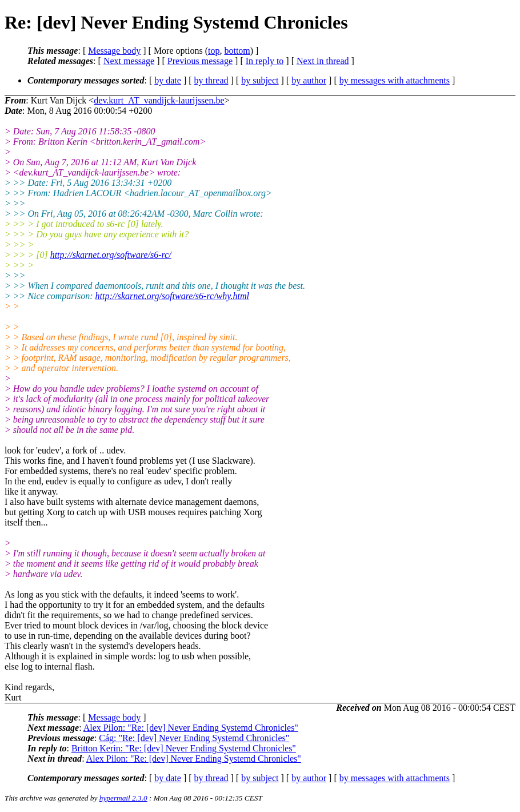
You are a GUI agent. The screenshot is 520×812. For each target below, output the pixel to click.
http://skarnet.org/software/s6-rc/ (111, 255)
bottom (237, 51)
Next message (129, 61)
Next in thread (323, 61)
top (214, 51)
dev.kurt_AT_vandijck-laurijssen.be (159, 100)
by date (168, 80)
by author (309, 80)
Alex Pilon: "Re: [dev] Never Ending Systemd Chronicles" (191, 728)
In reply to (265, 61)
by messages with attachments (395, 80)
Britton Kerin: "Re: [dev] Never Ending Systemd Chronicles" (184, 748)
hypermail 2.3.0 (123, 798)
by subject (260, 80)
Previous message (200, 61)
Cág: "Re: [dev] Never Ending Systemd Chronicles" (194, 738)
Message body (114, 51)
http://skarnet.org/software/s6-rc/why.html (172, 296)
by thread (211, 80)
